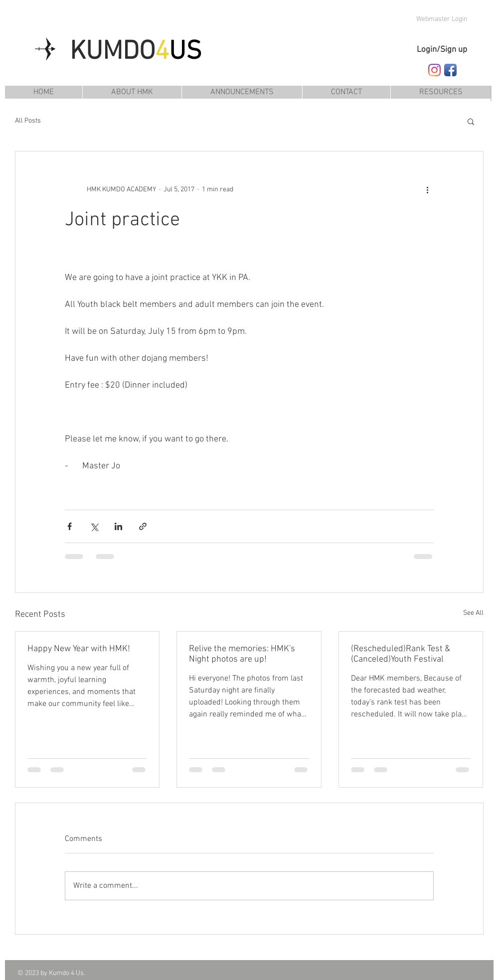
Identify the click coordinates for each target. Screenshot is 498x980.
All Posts (28, 121)
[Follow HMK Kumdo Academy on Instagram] (434, 70)
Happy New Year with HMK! (79, 649)
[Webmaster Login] (442, 19)
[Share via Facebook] (70, 526)
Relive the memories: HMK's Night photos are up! (242, 654)
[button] (441, 92)
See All (473, 613)
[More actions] (428, 189)
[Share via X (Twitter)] (94, 526)
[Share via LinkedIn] (118, 526)
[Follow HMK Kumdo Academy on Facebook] (450, 70)
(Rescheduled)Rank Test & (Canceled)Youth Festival (401, 654)
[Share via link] (143, 526)
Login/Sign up (442, 50)
